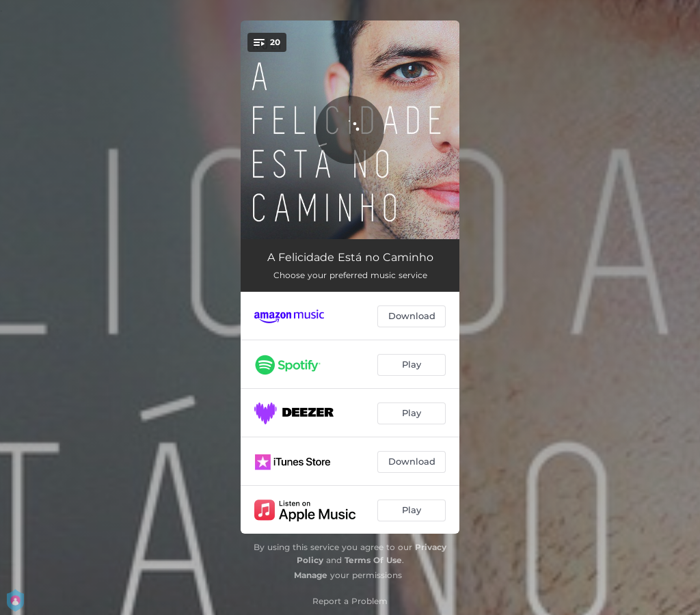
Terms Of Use (373, 560)
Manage (311, 575)
